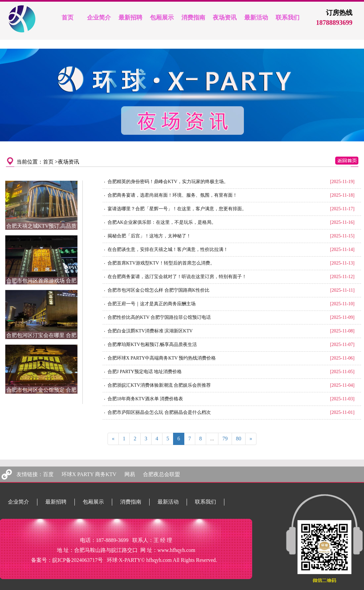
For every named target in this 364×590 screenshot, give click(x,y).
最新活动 (168, 502)
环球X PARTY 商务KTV (89, 474)
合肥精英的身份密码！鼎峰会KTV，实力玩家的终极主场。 (168, 182)
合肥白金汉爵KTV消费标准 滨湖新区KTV (150, 331)
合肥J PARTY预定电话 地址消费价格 (145, 372)
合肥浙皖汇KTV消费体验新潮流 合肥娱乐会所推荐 (159, 385)
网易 (130, 474)
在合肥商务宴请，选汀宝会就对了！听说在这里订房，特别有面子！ (177, 277)
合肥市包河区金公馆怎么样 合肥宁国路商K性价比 (159, 290)
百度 (48, 474)
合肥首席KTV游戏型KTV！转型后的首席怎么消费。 (161, 263)
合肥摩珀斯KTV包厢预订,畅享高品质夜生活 (152, 344)
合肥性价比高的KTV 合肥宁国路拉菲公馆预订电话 (159, 317)
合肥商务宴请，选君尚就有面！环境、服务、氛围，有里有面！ (172, 195)
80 (239, 439)
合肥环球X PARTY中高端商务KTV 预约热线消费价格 (162, 358)
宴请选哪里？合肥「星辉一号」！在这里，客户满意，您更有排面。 (177, 209)
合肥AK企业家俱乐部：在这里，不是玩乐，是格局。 (162, 222)
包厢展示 (93, 502)
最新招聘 (56, 502)
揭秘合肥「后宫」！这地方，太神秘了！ (149, 236)
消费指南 (131, 502)
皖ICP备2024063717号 (78, 560)
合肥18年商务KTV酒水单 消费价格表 (145, 399)
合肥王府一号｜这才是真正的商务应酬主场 (152, 304)
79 (225, 439)
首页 (48, 162)
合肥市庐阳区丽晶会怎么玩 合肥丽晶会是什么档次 (159, 412)
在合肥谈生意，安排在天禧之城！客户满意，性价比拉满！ (168, 249)
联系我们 (205, 502)
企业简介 (19, 502)
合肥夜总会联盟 (161, 474)
